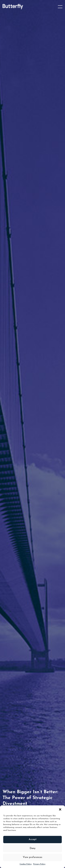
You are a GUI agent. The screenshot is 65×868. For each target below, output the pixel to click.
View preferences (32, 857)
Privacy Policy (39, 864)
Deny (33, 848)
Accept (33, 840)
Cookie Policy (26, 864)
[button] (60, 809)
